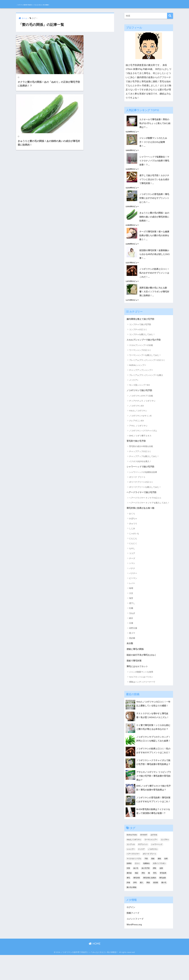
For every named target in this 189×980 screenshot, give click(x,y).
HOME (95, 969)
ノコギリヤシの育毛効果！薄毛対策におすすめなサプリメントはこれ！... (154, 200)
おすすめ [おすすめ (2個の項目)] (154, 859)
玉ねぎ (132, 620)
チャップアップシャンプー (141, 376)
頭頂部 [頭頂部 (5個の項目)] (156, 907)
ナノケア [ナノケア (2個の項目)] (141, 873)
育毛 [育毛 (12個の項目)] (155, 897)
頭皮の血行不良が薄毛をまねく (142, 662)
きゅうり (133, 530)
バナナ (132, 575)
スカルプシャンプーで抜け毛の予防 (145, 345)
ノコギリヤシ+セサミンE (140, 422)
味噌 (131, 595)
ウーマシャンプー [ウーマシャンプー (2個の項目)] (151, 864)
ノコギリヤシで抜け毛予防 (140, 396)
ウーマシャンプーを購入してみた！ (145, 361)
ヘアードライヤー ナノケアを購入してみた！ (149, 509)
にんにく (133, 550)
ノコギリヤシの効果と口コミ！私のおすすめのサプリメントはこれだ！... (154, 277)
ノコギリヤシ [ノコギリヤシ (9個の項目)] (153, 873)
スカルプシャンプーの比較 (141, 351)
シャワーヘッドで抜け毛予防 (141, 473)
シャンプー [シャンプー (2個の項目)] (131, 873)
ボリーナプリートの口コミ (141, 488)
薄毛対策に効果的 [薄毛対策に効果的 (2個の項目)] (150, 902)
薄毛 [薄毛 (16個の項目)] (128, 902)
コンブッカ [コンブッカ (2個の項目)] (131, 869)
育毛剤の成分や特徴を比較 (141, 453)
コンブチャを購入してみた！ (142, 340)
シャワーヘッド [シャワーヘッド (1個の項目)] (157, 869)
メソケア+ (134, 386)
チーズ (132, 565)
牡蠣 (131, 615)
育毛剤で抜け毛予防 (137, 447)
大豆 (131, 600)
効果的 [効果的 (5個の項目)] (129, 888)
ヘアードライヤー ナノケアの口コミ (145, 504)
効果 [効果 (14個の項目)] (166, 883)
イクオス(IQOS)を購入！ (140, 467)
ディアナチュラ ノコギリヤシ (142, 407)
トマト (132, 570)
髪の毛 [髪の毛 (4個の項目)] (164, 907)
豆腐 (131, 630)
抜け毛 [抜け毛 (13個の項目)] (136, 893)
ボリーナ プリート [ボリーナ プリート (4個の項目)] (150, 878)
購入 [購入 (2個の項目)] (142, 907)
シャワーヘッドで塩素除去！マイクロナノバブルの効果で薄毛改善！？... (154, 162)
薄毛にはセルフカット (138, 674)
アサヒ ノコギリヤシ (138, 432)
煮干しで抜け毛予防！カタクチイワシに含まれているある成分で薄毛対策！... (154, 181)
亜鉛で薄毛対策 (134, 668)
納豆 (131, 625)
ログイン (131, 931)
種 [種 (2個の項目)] (149, 897)
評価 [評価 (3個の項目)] (128, 907)
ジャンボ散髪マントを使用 (141, 680)
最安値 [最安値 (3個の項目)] (129, 897)
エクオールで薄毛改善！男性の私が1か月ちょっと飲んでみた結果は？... (155, 123)
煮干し (132, 610)
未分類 (130, 650)
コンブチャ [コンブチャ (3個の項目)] (165, 864)
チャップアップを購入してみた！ (144, 463)
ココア (132, 560)
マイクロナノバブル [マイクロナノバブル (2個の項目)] (134, 883)
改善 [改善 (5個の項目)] (161, 893)
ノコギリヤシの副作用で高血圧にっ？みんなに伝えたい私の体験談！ (67, 4)
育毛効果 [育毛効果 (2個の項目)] (163, 897)
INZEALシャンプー (138, 371)
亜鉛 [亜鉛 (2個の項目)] (153, 883)
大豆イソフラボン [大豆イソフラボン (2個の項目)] (159, 888)
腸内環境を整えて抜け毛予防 (141, 325)
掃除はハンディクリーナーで (142, 689)
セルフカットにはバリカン (141, 684)
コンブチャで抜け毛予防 (140, 330)
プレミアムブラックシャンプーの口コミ (147, 366)
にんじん (133, 545)
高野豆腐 (133, 635)
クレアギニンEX (136, 427)
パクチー (133, 580)
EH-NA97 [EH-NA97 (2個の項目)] (144, 859)
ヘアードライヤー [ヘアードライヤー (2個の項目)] (133, 878)
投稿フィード (133, 937)
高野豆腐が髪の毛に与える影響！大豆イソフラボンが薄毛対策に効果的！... (154, 297)
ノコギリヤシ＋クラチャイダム (143, 437)
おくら (132, 520)
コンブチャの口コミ (138, 335)
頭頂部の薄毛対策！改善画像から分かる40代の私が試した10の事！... (154, 258)
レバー (132, 590)
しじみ (132, 535)
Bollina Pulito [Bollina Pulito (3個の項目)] (132, 859)
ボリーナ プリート (137, 483)
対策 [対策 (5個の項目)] (128, 893)
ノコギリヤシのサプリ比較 (141, 402)
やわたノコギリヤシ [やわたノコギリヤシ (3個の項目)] (134, 864)
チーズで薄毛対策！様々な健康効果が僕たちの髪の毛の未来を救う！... (154, 239)
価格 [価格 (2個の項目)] (159, 883)
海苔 (131, 605)
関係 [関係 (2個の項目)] (148, 907)
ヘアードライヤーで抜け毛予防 (142, 499)
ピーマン (133, 585)
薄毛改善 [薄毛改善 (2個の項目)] (163, 902)
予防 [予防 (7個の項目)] (146, 883)
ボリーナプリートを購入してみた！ (145, 493)
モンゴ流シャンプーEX (139, 391)
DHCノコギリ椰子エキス (140, 442)
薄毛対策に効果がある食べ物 (141, 515)
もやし (132, 555)
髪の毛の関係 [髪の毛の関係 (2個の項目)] (132, 912)
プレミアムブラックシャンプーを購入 (146, 381)
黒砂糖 (132, 645)
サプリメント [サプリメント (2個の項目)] (143, 869)
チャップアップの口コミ (140, 458)
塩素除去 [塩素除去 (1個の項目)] (146, 888)
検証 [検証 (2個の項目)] (137, 897)
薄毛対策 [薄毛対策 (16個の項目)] (137, 902)
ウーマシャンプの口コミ (140, 356)
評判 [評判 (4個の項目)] (135, 907)
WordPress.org (135, 949)
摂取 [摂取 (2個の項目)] (155, 893)
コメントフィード (136, 943)
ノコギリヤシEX (136, 412)
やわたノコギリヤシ (138, 417)
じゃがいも (134, 540)
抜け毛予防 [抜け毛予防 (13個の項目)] (146, 893)
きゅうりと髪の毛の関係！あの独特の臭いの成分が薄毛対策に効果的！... (154, 220)
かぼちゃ (133, 525)
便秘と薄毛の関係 (136, 656)
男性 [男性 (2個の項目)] (143, 897)
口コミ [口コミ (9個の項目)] (137, 888)
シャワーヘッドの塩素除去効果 (143, 478)
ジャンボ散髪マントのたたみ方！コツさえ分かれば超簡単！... (154, 143)
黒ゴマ (132, 640)
